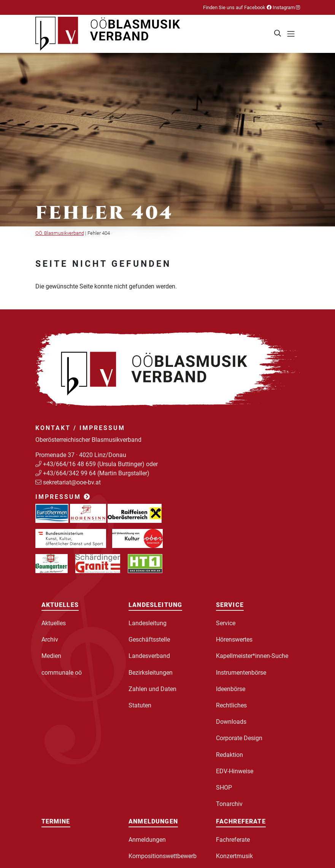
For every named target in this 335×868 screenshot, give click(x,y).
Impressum (63, 497)
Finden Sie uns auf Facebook (237, 7)
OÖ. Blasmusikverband (60, 233)
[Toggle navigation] (291, 34)
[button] (278, 34)
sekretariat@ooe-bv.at (73, 482)
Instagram (286, 7)
